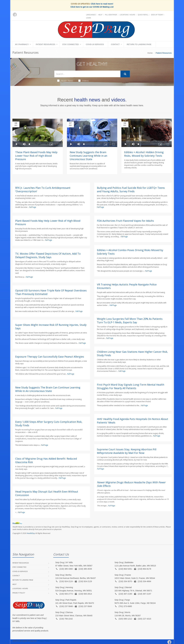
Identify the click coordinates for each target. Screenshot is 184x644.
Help (100, 15)
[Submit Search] (125, 74)
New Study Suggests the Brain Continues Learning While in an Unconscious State (88, 156)
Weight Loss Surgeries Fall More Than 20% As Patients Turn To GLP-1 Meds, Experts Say (130, 321)
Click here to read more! (102, 4)
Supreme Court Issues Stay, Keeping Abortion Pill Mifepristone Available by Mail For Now (127, 451)
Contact (115, 44)
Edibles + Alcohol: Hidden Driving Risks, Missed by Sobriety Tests (144, 154)
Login (88, 18)
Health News (65, 81)
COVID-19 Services (95, 44)
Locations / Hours (127, 15)
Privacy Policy (19, 593)
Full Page (33, 207)
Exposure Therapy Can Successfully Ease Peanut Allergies (50, 357)
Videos (84, 81)
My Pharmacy (22, 44)
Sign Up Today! (157, 15)
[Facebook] (15, 15)
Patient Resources (45, 44)
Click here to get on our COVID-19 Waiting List (92, 7)
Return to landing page (139, 44)
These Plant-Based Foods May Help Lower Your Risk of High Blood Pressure (36, 156)
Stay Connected (71, 44)
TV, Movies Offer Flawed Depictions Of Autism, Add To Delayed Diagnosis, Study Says (48, 255)
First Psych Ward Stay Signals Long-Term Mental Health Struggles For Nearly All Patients (131, 386)
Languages (91, 15)
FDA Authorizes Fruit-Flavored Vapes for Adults (125, 221)
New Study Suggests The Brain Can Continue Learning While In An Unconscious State (48, 389)
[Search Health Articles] (87, 74)
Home (150, 53)
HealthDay (31, 533)
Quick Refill (143, 15)
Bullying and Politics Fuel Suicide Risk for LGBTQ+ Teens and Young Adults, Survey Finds (131, 190)
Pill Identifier (111, 15)
